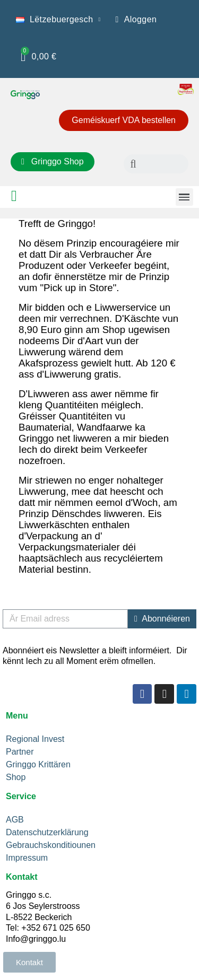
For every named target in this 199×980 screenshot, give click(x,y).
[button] (124, 120)
